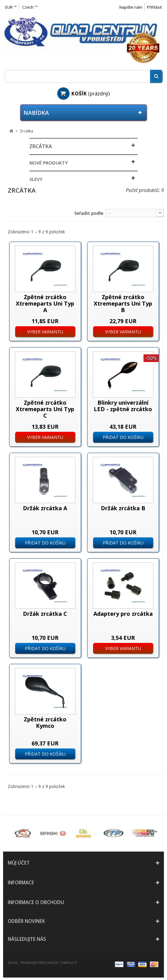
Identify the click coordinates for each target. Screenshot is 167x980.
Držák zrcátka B (123, 508)
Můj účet (19, 863)
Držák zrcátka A (45, 508)
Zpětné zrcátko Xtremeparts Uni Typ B (123, 303)
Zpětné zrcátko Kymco (45, 722)
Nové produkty (49, 163)
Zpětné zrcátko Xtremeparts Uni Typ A (45, 303)
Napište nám (131, 7)
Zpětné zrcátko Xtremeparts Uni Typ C (45, 409)
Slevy (36, 179)
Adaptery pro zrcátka (123, 614)
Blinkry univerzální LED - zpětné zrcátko (123, 406)
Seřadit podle (89, 213)
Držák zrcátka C (45, 614)
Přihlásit (154, 7)
